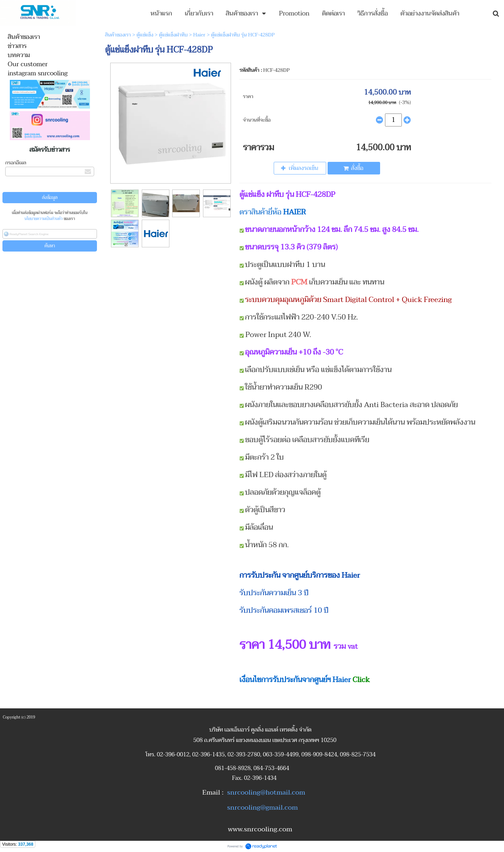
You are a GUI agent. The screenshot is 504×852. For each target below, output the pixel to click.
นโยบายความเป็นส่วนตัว (44, 219)
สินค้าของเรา (118, 35)
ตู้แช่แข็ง (145, 35)
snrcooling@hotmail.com (266, 792)
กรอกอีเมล (16, 163)
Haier (199, 35)
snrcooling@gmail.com (262, 808)
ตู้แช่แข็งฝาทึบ (173, 35)
